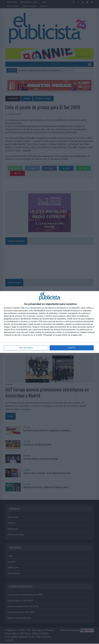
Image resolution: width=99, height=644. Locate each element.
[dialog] (49, 322)
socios (27, 308)
